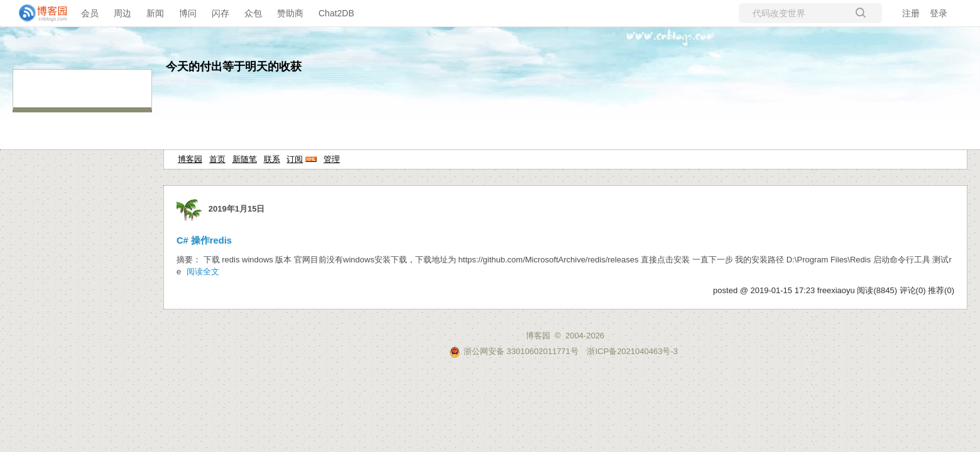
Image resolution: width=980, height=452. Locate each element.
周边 (122, 13)
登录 (939, 13)
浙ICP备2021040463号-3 (632, 351)
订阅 (295, 159)
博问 (188, 13)
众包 (253, 13)
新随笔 (245, 159)
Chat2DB (336, 13)
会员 (90, 13)
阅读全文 (203, 272)
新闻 (155, 13)
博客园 (190, 159)
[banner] (38, 13)
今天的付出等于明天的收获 (234, 67)
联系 (272, 159)
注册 (911, 13)
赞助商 (290, 13)
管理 (332, 159)
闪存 (220, 13)
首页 (217, 159)
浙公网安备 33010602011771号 (514, 351)
